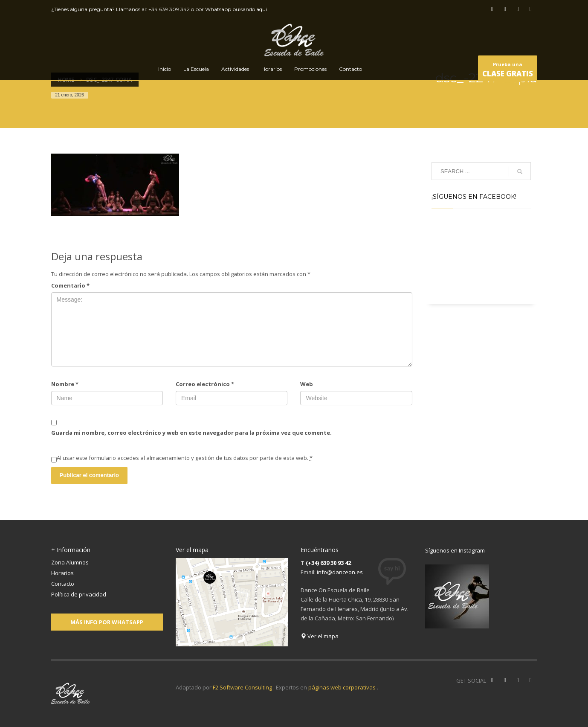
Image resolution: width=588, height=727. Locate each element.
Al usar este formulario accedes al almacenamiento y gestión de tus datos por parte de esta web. (185, 458)
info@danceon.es (340, 572)
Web (307, 384)
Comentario (70, 285)
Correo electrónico (205, 384)
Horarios (62, 573)
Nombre (65, 384)
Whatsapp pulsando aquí (236, 9)
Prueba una (508, 71)
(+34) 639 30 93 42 (328, 563)
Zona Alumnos (70, 562)
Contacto (63, 584)
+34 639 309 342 (169, 9)
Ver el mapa (320, 636)
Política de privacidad (79, 594)
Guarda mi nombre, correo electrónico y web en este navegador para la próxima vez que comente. (191, 433)
